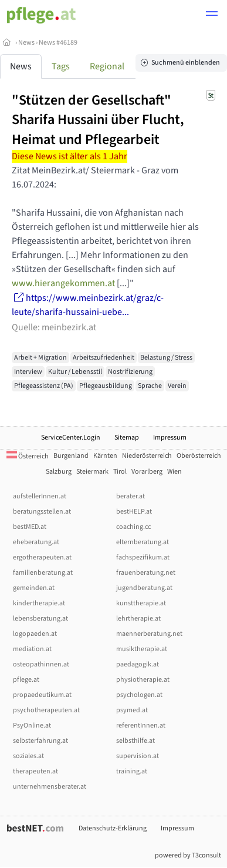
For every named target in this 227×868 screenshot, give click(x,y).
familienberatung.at (43, 573)
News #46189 (58, 43)
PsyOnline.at (32, 725)
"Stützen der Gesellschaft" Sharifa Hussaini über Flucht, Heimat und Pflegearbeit (98, 120)
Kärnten (105, 456)
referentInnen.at (141, 725)
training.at (132, 771)
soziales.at (28, 756)
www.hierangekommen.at (63, 283)
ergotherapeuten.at (42, 557)
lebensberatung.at (40, 619)
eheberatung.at (36, 542)
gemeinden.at (34, 588)
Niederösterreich (147, 456)
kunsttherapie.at (141, 603)
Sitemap (127, 438)
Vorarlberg (147, 472)
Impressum (170, 438)
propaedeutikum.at (42, 695)
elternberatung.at (143, 542)
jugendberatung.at (144, 588)
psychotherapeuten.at (46, 710)
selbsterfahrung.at (40, 741)
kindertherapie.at (39, 603)
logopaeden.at (35, 634)
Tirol (120, 472)
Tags (61, 66)
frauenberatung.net (146, 573)
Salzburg (59, 472)
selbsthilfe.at (135, 741)
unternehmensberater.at (50, 787)
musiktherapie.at (142, 649)
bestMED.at (30, 527)
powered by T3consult (188, 855)
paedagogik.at (138, 664)
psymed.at (132, 710)
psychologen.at (139, 695)
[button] (212, 15)
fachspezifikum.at (143, 557)
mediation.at (32, 649)
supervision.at (138, 756)
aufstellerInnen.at (40, 496)
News (26, 43)
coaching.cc (133, 527)
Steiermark (92, 472)
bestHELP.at (134, 512)
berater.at (131, 496)
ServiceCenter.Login (71, 438)
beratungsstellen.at (42, 512)
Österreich (28, 456)
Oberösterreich (199, 456)
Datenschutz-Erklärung (113, 828)
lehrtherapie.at (138, 619)
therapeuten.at (35, 771)
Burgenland (71, 456)
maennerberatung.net (149, 634)
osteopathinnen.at (41, 664)
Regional (107, 66)
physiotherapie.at (143, 680)
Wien (175, 472)
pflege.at (26, 680)
